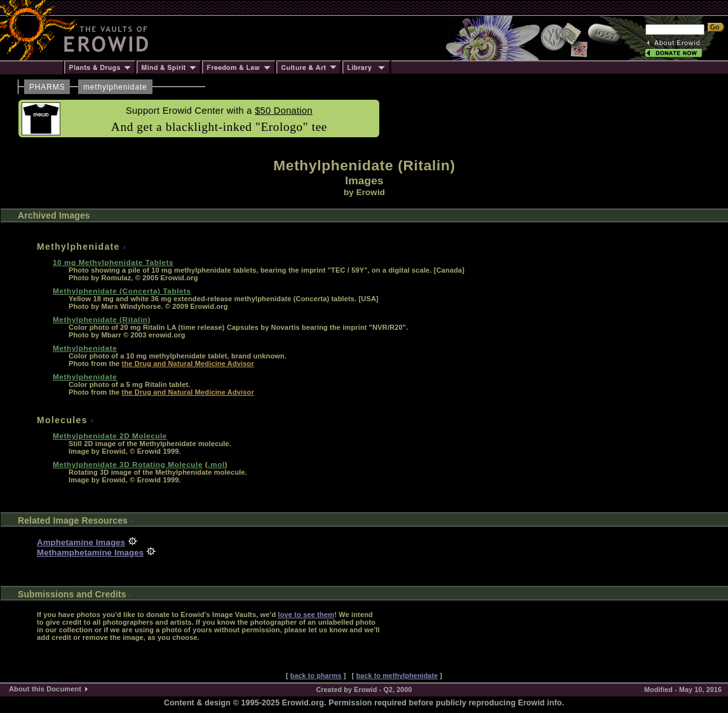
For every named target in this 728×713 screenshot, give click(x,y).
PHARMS (47, 87)
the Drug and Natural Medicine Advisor (188, 363)
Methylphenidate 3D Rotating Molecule (128, 464)
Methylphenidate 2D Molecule (110, 436)
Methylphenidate (85, 348)
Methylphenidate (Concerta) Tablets (122, 291)
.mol (216, 464)
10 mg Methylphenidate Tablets (113, 262)
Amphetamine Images (81, 542)
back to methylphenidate (397, 676)
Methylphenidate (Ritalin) (102, 319)
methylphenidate (115, 87)
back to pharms (316, 676)
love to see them (306, 615)
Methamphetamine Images (90, 553)
